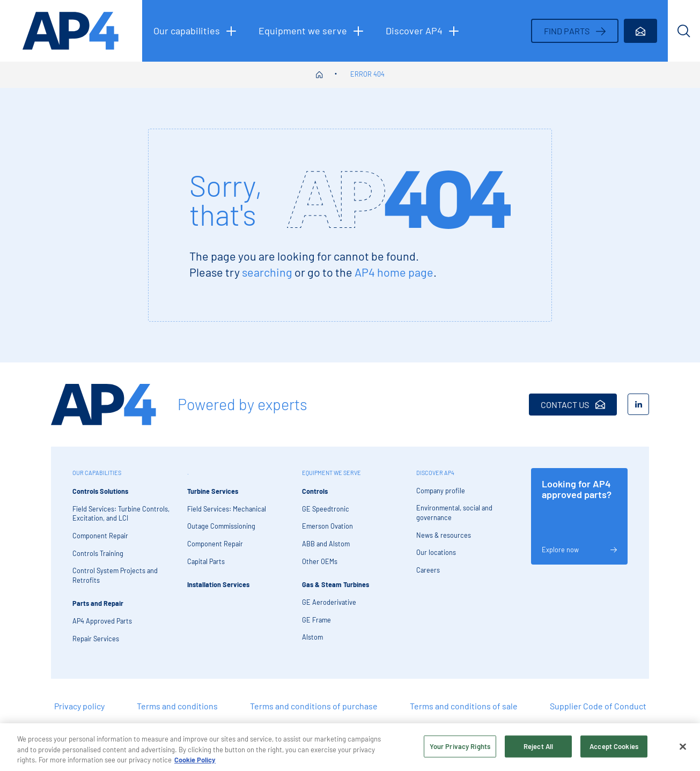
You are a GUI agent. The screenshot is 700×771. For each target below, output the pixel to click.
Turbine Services (213, 491)
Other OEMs (320, 561)
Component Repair (100, 536)
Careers (428, 570)
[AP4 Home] (104, 405)
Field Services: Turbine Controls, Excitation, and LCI (121, 514)
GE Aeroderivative (329, 602)
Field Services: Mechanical (227, 509)
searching (267, 272)
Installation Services (218, 584)
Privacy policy (79, 706)
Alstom (312, 637)
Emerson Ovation (327, 526)
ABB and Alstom (326, 544)
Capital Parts (206, 561)
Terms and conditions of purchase (314, 706)
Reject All (538, 750)
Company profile (441, 491)
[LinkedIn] (638, 404)
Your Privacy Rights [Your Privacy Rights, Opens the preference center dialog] (460, 750)
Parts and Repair (98, 603)
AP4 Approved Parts (102, 621)
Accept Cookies (614, 750)
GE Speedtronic (326, 509)
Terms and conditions (177, 706)
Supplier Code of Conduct (598, 706)
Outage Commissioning (221, 526)
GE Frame (316, 620)
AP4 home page (394, 272)
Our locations (436, 552)
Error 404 (367, 74)
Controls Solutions (100, 491)
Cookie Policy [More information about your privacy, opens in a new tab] (195, 763)
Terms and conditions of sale (464, 706)
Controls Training (98, 553)
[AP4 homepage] (71, 31)
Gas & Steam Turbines (336, 584)
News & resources (444, 535)
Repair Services (96, 639)
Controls (315, 491)
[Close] (683, 750)
